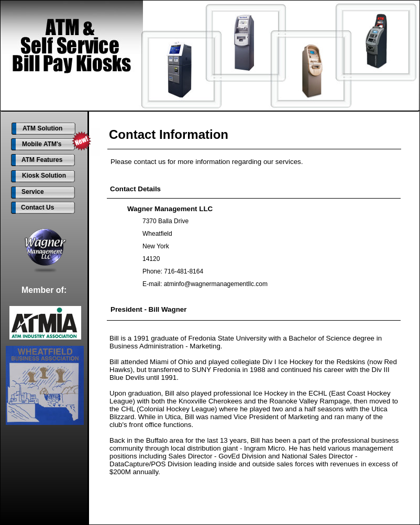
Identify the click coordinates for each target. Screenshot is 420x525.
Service (33, 192)
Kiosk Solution (44, 176)
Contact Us (37, 207)
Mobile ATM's (42, 144)
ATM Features (42, 160)
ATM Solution (42, 128)
